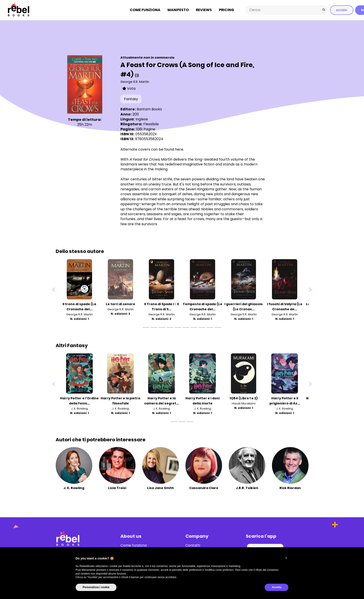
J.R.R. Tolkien (247, 488)
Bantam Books (149, 109)
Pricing (226, 10)
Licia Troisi (117, 488)
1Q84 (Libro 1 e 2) (244, 398)
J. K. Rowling (79, 408)
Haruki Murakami (244, 403)
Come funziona (145, 10)
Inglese (142, 119)
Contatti (193, 545)
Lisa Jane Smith (160, 488)
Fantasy (131, 99)
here (179, 149)
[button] (286, 558)
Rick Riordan (290, 488)
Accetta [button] (276, 587)
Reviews (204, 10)
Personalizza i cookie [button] (96, 587)
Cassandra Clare (204, 488)
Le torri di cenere (120, 304)
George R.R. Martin (135, 82)
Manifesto (178, 10)
